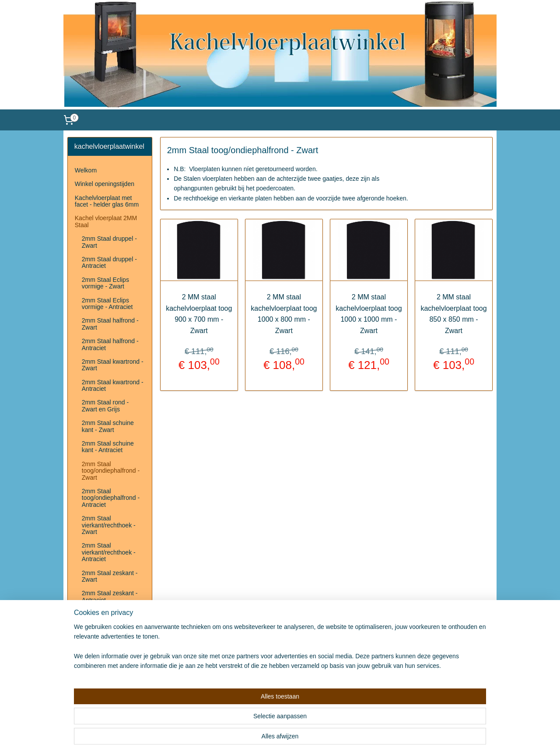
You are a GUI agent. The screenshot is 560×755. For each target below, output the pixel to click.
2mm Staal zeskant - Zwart (110, 576)
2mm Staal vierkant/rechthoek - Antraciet (109, 552)
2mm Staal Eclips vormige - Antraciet (107, 304)
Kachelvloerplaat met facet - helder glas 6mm (107, 201)
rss (278, 739)
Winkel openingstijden (105, 184)
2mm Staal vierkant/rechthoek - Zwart (109, 525)
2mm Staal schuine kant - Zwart (108, 426)
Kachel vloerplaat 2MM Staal (106, 221)
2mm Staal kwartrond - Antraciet (113, 385)
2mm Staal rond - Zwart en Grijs (105, 406)
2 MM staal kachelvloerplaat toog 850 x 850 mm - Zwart (454, 314)
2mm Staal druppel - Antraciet (109, 262)
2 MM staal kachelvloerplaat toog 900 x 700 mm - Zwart (199, 314)
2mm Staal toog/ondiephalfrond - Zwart (111, 471)
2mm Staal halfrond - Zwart (110, 324)
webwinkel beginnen (307, 739)
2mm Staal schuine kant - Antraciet (108, 447)
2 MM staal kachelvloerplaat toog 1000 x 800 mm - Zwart (284, 314)
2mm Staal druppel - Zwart (109, 242)
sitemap (263, 739)
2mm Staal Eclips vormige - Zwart (105, 283)
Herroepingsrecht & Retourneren (101, 625)
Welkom (86, 170)
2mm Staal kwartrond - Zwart (113, 365)
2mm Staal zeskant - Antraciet (110, 596)
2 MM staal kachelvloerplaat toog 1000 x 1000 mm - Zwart (369, 314)
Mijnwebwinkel (375, 739)
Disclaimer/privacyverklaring (113, 642)
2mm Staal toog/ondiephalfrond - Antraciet (111, 498)
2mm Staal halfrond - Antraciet (110, 344)
